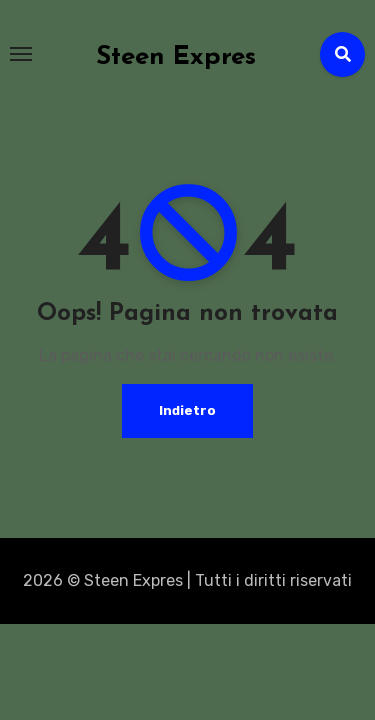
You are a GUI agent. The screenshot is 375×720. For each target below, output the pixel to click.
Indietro (187, 410)
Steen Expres (176, 57)
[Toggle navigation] (21, 54)
